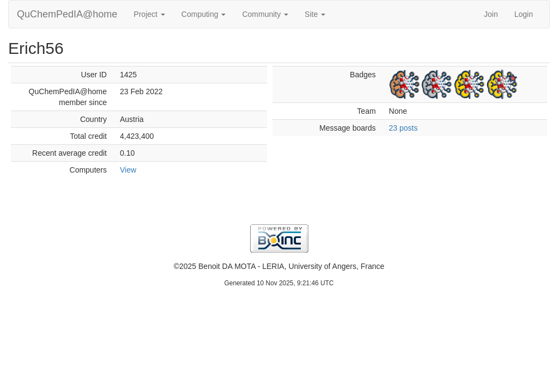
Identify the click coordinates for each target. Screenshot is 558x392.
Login (524, 14)
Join (491, 14)
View (128, 170)
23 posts (404, 128)
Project (149, 14)
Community (265, 14)
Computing (204, 14)
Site (315, 14)
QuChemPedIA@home (67, 14)
